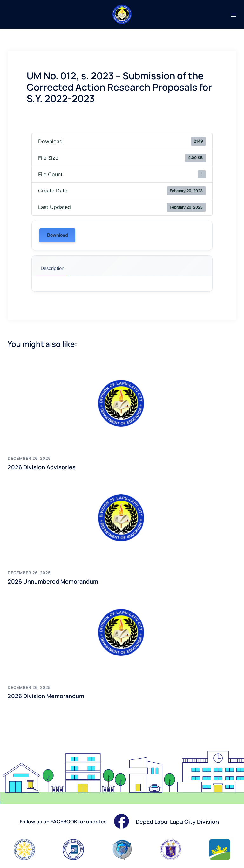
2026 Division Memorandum (46, 696)
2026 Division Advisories (42, 467)
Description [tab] (52, 268)
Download (57, 235)
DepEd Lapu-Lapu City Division (177, 822)
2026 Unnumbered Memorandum (53, 581)
